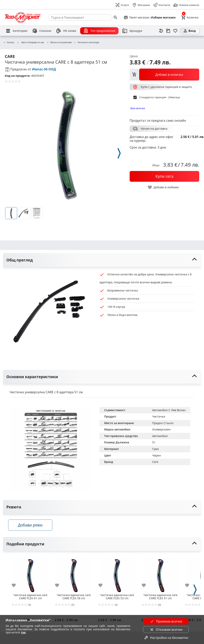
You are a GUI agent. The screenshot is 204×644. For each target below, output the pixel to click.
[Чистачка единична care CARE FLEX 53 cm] (117, 575)
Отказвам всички (166, 629)
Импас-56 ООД (44, 69)
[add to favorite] (16, 586)
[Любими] (175, 31)
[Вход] (189, 31)
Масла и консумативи (59, 43)
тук (23, 632)
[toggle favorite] (163, 187)
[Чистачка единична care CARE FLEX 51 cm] (160, 575)
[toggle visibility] (102, 260)
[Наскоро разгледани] (161, 31)
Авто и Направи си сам (30, 42)
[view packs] (164, 75)
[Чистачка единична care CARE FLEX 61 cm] (30, 575)
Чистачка (159, 416)
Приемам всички (166, 621)
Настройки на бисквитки (166, 638)
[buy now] (164, 176)
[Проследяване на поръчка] (168, 31)
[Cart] (190, 17)
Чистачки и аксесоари (86, 43)
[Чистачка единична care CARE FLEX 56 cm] (74, 575)
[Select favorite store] (150, 17)
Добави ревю (32, 526)
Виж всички (138, 108)
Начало (9, 43)
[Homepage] (23, 17)
